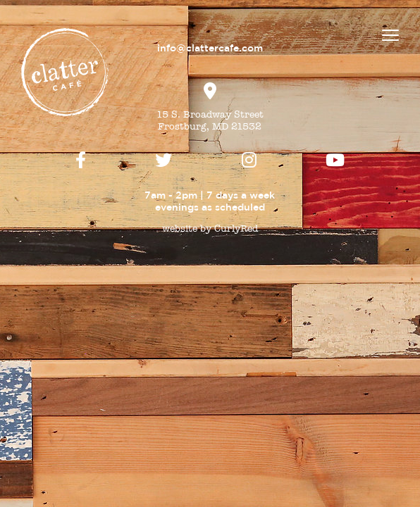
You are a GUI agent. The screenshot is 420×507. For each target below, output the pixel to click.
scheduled (240, 207)
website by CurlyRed (210, 229)
